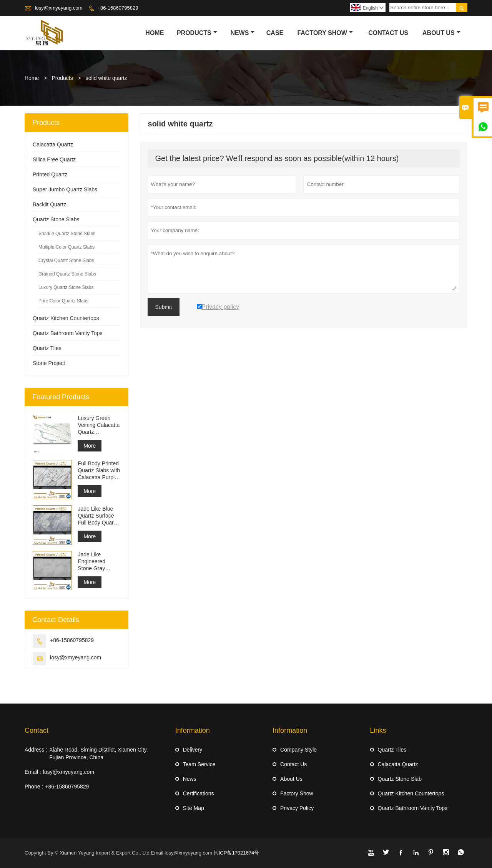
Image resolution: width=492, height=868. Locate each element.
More (90, 446)
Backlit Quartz (49, 204)
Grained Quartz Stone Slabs (67, 274)
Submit (164, 307)
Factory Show (325, 33)
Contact (37, 730)
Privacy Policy (297, 808)
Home (155, 33)
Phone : (34, 787)
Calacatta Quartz (53, 144)
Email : (33, 772)
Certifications (199, 793)
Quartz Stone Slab (400, 779)
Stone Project (49, 363)
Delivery (193, 750)
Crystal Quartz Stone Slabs (66, 261)
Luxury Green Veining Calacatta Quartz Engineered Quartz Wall (99, 425)
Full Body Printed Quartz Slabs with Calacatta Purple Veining (99, 471)
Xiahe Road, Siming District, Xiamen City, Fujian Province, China (99, 753)
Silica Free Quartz (54, 159)
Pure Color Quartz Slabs (63, 301)
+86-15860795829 (118, 8)
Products (197, 33)
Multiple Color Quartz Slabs (66, 247)
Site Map (194, 808)
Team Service (199, 764)
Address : (36, 750)
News (242, 33)
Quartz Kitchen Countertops (66, 318)
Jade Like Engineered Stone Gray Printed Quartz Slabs (95, 562)
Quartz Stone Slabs (56, 219)
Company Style (298, 750)
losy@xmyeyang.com (59, 8)
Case (275, 33)
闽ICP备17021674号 (237, 853)
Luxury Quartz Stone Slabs (66, 287)
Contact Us (388, 33)
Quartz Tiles (47, 348)
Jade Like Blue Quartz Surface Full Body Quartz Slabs (98, 516)
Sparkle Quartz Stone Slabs (67, 234)
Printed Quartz (50, 174)
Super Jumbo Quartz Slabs (65, 189)
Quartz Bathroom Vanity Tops (68, 333)
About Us (441, 33)
